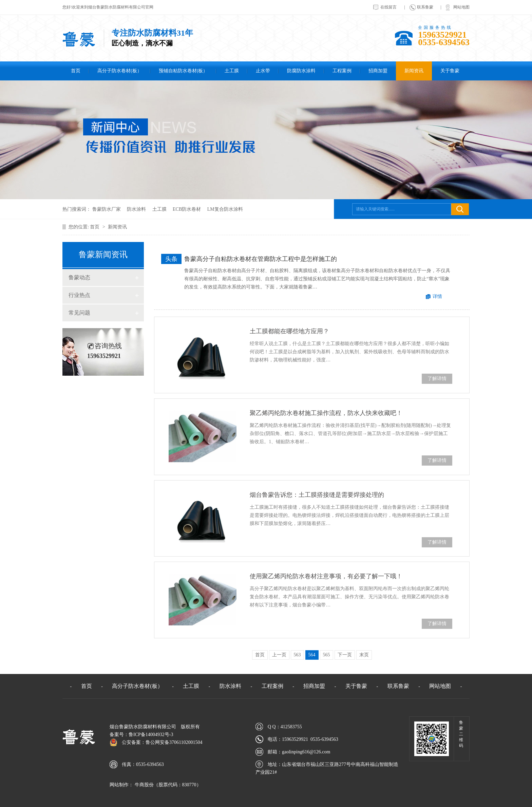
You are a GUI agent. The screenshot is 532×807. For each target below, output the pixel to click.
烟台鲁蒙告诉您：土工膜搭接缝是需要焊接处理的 (317, 495)
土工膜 (232, 71)
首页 (76, 71)
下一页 (345, 655)
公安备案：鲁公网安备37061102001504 (162, 742)
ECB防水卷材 (187, 209)
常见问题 (79, 313)
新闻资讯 (414, 71)
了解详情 (437, 379)
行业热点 (79, 295)
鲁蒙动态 (79, 277)
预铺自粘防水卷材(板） (183, 71)
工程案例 (342, 71)
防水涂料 (136, 209)
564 (312, 655)
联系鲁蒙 (425, 7)
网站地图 (461, 7)
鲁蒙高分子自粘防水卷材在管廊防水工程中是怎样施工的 (261, 259)
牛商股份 (144, 785)
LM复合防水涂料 (225, 209)
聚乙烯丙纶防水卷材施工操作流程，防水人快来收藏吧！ (326, 413)
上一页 (279, 655)
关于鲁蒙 (450, 71)
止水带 (263, 71)
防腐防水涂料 (301, 71)
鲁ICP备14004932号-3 (151, 735)
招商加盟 (378, 71)
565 (327, 655)
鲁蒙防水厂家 (107, 209)
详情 (437, 296)
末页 (364, 655)
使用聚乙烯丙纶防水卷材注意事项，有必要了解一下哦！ (326, 576)
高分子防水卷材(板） (120, 71)
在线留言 (388, 7)
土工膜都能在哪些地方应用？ (289, 331)
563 (297, 655)
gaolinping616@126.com (306, 752)
